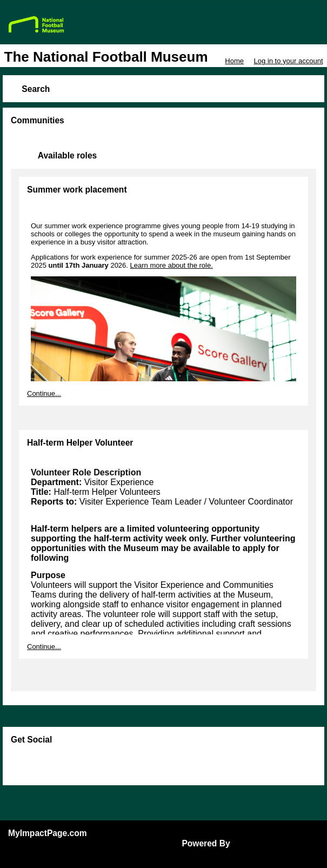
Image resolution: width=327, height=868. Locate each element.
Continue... (44, 393)
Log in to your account (289, 61)
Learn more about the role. (172, 265)
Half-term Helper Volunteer (80, 443)
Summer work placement (77, 190)
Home (234, 61)
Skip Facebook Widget (46, 765)
